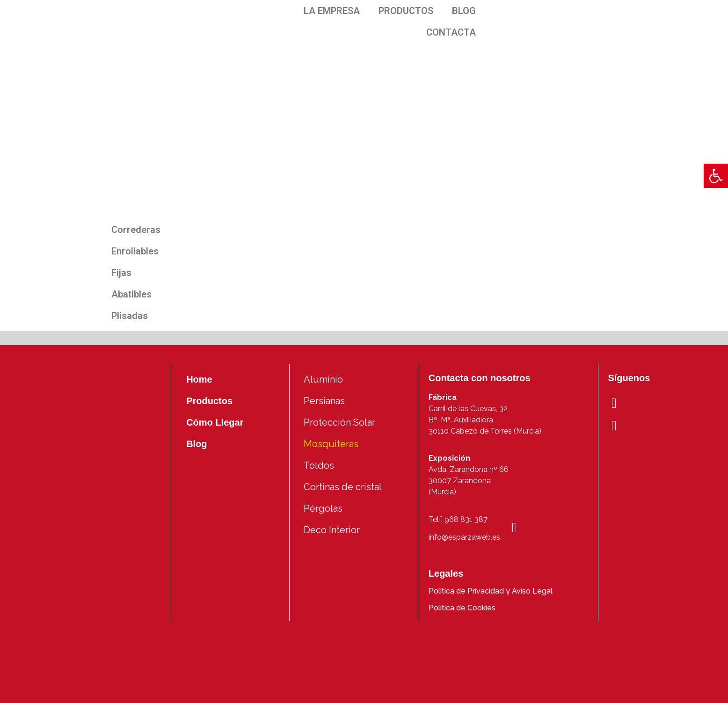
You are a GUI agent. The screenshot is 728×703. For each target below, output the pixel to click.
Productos (209, 401)
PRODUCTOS (406, 11)
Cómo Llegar (215, 422)
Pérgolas (323, 508)
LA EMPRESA (332, 11)
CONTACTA (451, 32)
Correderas (136, 230)
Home (199, 379)
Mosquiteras (331, 444)
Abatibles (131, 294)
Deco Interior (332, 530)
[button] (716, 176)
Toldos (319, 465)
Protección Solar (339, 422)
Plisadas (130, 316)
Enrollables (135, 251)
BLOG (464, 11)
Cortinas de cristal (343, 487)
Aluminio (323, 379)
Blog (197, 444)
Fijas (121, 273)
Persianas (324, 401)
